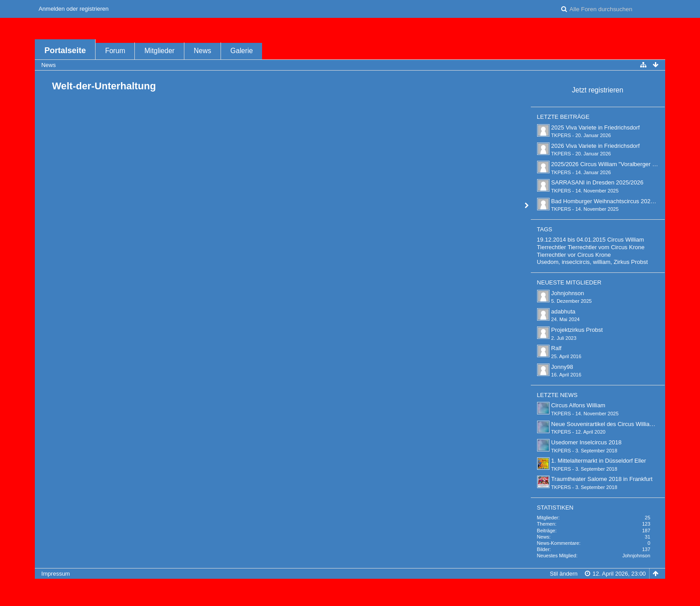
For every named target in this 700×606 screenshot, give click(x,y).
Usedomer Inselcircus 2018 (587, 442)
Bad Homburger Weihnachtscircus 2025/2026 (610, 201)
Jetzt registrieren (598, 90)
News (202, 51)
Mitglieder (159, 51)
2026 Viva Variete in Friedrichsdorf (596, 146)
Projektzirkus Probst (577, 330)
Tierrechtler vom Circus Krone (606, 247)
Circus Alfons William (578, 405)
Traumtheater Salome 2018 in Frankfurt (602, 479)
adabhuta (563, 311)
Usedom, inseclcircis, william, (575, 262)
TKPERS (561, 135)
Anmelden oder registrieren (73, 9)
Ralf (556, 348)
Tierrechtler (552, 247)
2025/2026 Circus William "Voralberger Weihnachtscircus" (626, 164)
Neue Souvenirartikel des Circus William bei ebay (615, 424)
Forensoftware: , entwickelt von (350, 588)
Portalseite (65, 50)
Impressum (55, 574)
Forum (115, 51)
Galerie (242, 51)
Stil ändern (564, 574)
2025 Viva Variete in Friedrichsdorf (596, 127)
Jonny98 (562, 367)
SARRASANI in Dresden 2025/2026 (598, 182)
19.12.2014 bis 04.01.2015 (571, 240)
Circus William (625, 240)
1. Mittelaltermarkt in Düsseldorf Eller (599, 461)
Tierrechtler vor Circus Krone (574, 255)
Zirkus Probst (631, 262)
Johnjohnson (568, 293)
